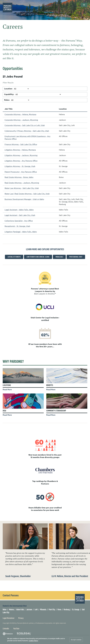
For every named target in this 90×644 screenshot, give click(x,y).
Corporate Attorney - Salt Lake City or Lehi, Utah (25, 125)
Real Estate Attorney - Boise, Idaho (19, 177)
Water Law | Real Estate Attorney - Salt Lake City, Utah (27, 194)
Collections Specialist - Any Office (19, 221)
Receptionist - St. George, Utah (17, 226)
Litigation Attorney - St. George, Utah (20, 166)
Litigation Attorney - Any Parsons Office (21, 161)
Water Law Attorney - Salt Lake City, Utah (22, 188)
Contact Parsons (11, 595)
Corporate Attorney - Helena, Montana (20, 114)
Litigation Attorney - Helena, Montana (20, 150)
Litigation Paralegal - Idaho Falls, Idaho (21, 232)
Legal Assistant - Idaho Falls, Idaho (19, 210)
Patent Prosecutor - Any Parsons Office (21, 172)
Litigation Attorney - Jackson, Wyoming (21, 155)
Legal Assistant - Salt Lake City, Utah (20, 215)
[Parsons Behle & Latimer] (8, 8)
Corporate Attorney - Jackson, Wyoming (21, 120)
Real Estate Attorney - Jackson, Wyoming (22, 183)
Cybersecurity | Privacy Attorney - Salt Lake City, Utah (27, 131)
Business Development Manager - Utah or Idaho (24, 199)
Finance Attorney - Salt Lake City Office (21, 144)
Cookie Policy (33, 641)
